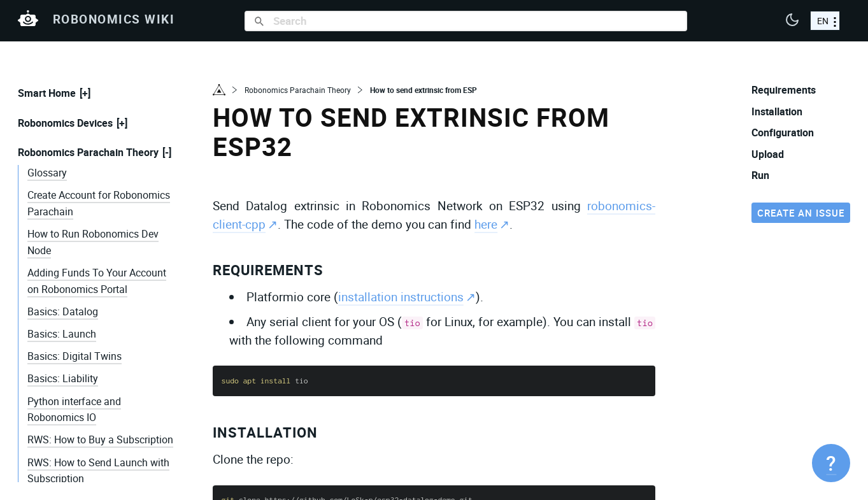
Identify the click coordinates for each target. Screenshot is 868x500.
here (486, 224)
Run (760, 175)
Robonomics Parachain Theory (88, 152)
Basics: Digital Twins (75, 356)
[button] (792, 21)
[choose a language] (825, 21)
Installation (265, 432)
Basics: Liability (63, 378)
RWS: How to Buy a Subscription (100, 439)
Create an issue (801, 213)
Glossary (47, 173)
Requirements (268, 270)
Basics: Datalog (63, 311)
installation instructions (401, 297)
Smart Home (47, 93)
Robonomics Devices (65, 123)
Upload (768, 154)
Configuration (783, 132)
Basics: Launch (62, 334)
